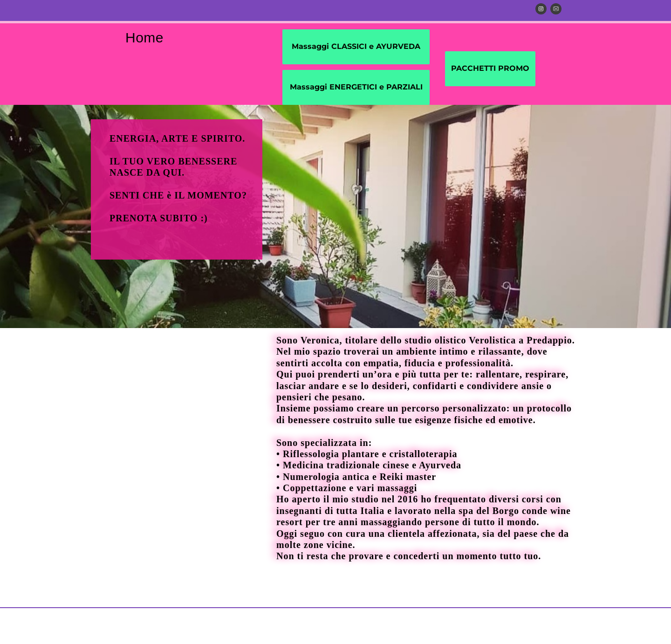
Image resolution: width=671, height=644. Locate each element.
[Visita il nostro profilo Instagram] (541, 9)
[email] (556, 9)
